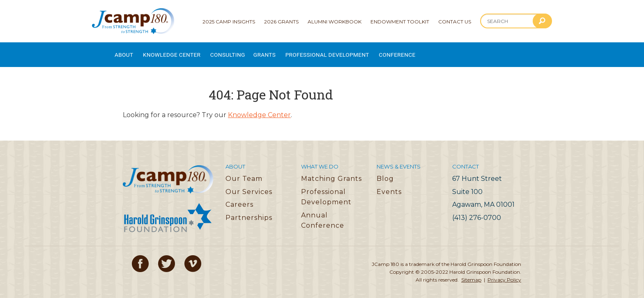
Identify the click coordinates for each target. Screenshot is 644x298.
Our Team (244, 172)
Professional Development (357, 52)
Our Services (249, 185)
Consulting (244, 52)
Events (389, 185)
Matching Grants (331, 172)
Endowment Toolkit (400, 22)
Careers (239, 198)
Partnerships (249, 211)
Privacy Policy (504, 274)
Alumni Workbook (335, 22)
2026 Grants (281, 22)
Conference (435, 52)
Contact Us (455, 22)
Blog (385, 172)
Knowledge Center (180, 52)
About (124, 52)
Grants (286, 52)
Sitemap (471, 274)
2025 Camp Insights (229, 22)
